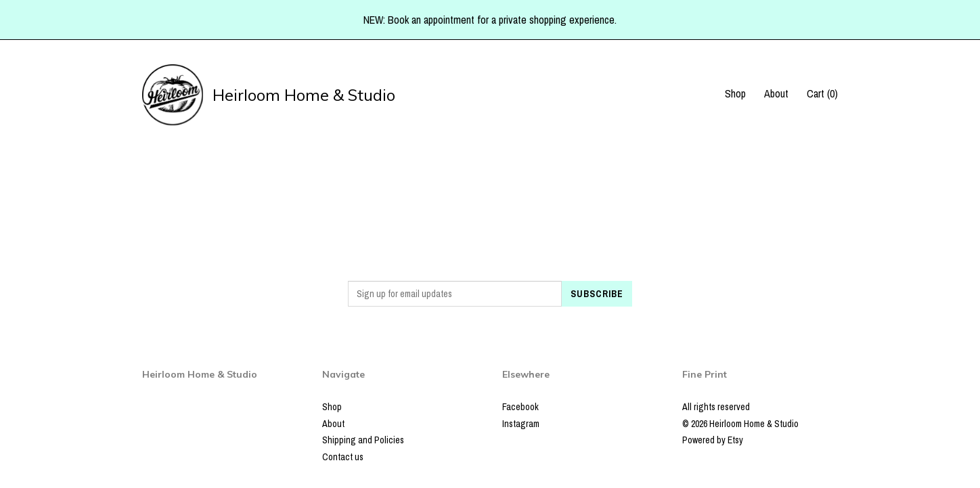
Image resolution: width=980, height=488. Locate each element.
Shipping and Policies (363, 440)
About (776, 93)
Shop (735, 93)
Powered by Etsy (713, 440)
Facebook (520, 407)
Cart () (822, 93)
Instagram (521, 424)
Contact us (343, 457)
